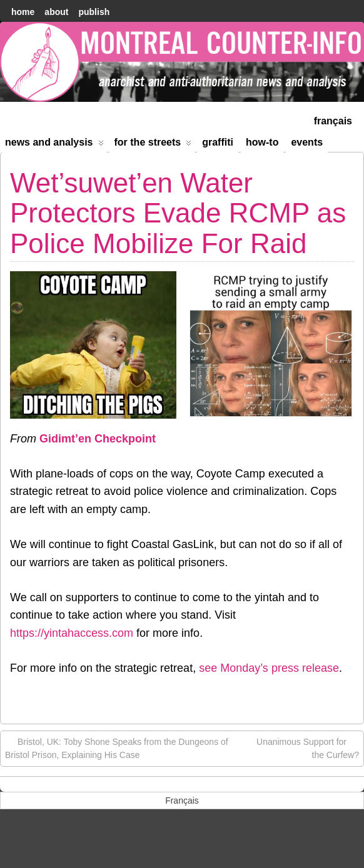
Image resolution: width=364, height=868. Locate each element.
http (19, 633)
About (56, 12)
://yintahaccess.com (84, 633)
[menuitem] (333, 120)
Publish (94, 12)
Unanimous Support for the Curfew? (308, 748)
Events (307, 142)
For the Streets (153, 145)
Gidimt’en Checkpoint (98, 439)
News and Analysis (54, 145)
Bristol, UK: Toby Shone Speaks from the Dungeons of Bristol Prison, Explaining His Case (117, 748)
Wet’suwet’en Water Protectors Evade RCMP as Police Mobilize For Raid (178, 213)
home (23, 12)
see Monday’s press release (269, 668)
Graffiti (218, 142)
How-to (262, 142)
